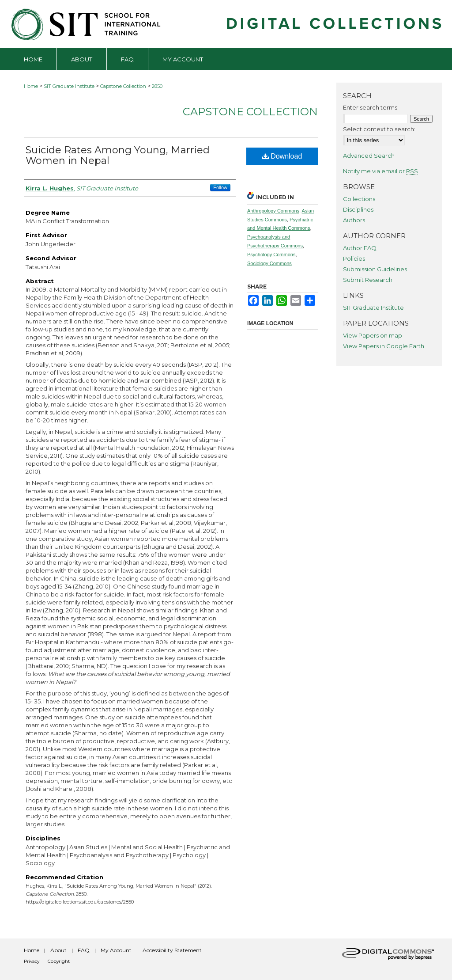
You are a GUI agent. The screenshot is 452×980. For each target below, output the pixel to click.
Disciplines (358, 209)
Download (282, 156)
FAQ (84, 950)
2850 (157, 86)
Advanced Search (369, 156)
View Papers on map (373, 335)
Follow (220, 187)
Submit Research (368, 280)
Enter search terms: (371, 107)
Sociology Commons (269, 263)
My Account (116, 950)
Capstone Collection (123, 86)
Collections (359, 199)
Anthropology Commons (273, 211)
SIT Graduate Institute (69, 86)
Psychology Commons (271, 254)
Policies (354, 258)
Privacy (32, 961)
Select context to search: (379, 129)
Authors (354, 220)
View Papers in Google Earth (384, 346)
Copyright (59, 961)
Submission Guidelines (375, 269)
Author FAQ (360, 248)
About (58, 950)
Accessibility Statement (172, 950)
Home (31, 86)
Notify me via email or (380, 171)
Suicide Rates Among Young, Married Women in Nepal (118, 155)
